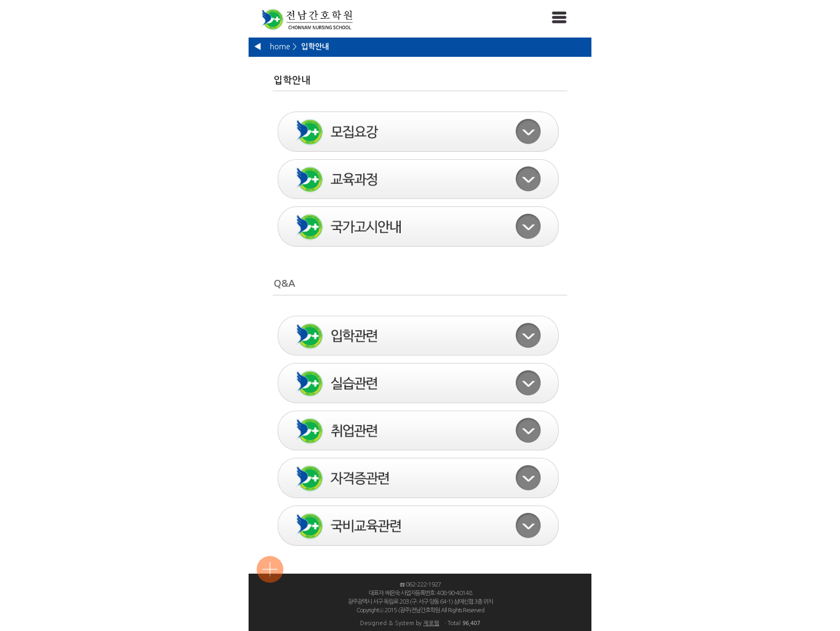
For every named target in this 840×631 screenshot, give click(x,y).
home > (283, 47)
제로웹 (431, 623)
